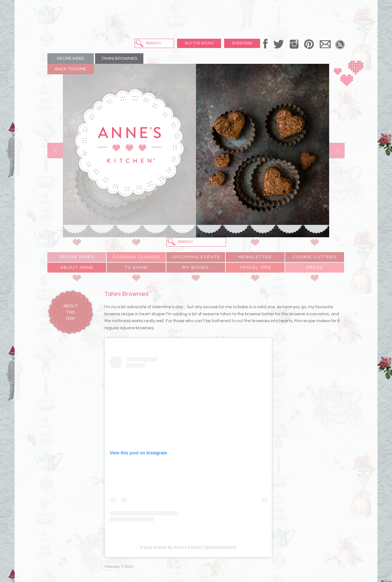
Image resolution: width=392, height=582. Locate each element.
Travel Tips (255, 268)
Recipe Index (71, 59)
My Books (196, 268)
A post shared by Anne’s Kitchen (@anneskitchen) (188, 547)
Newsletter (255, 257)
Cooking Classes (136, 257)
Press (315, 268)
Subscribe (242, 43)
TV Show (136, 268)
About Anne (77, 268)
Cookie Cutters (315, 257)
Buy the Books (199, 43)
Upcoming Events (196, 257)
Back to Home (71, 69)
